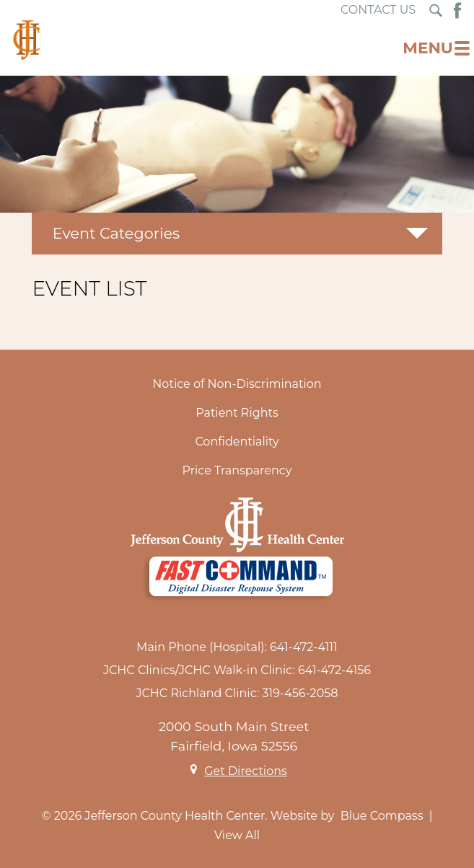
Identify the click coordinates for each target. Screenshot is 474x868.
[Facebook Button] (457, 10)
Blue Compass (382, 816)
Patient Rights (237, 413)
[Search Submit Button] (436, 10)
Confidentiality (237, 442)
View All (237, 835)
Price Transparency (237, 470)
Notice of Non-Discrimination (237, 384)
